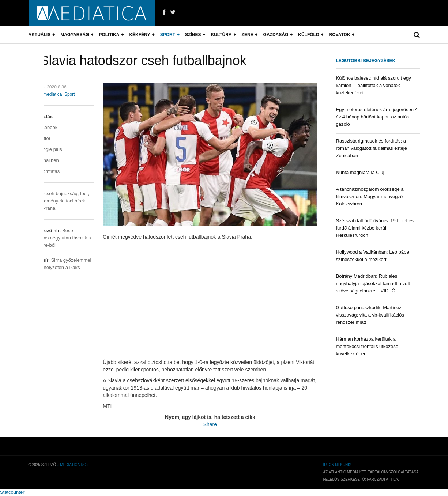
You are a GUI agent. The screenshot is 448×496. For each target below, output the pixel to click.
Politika (109, 35)
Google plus (45, 149)
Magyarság (75, 35)
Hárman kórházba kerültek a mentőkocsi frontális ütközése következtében (367, 346)
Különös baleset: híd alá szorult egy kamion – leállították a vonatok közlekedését (374, 85)
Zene (248, 35)
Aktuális (40, 35)
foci (84, 194)
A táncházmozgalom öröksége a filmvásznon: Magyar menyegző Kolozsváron (370, 196)
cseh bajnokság (61, 194)
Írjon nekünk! (337, 465)
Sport (168, 35)
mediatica (52, 94)
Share (210, 424)
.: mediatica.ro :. (73, 465)
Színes (193, 35)
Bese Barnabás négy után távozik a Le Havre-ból (60, 238)
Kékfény (140, 35)
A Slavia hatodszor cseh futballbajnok (138, 60)
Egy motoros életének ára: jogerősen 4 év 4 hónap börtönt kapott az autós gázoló (377, 117)
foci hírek (76, 201)
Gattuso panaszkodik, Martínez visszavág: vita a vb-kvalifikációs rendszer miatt (370, 315)
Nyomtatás (44, 171)
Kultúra (221, 35)
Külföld (308, 35)
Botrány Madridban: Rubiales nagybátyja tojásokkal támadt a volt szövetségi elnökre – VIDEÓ (373, 283)
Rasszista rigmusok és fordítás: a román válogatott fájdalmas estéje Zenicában (372, 148)
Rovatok (340, 35)
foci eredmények (46, 201)
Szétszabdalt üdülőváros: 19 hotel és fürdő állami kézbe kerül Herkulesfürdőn (375, 228)
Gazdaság (276, 35)
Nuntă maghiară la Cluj (360, 172)
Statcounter (12, 492)
